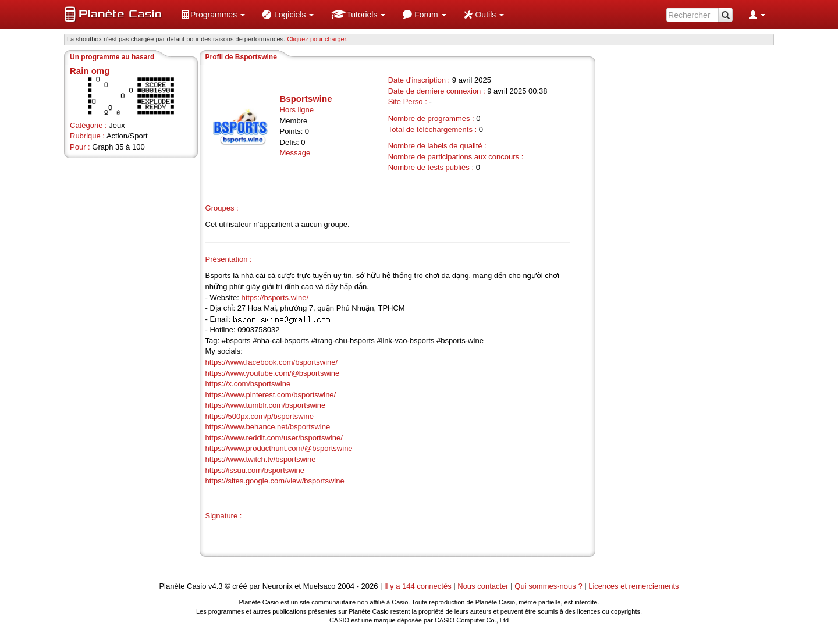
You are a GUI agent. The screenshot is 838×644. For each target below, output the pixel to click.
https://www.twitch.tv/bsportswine (261, 459)
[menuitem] (213, 15)
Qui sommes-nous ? (548, 586)
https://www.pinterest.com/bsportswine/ (271, 395)
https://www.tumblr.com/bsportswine (266, 405)
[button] (213, 15)
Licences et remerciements (633, 586)
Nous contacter (483, 586)
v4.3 (216, 586)
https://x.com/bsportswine (248, 384)
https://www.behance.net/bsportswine (268, 427)
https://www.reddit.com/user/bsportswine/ (274, 438)
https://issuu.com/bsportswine (255, 470)
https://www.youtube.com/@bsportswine (273, 373)
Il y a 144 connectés (419, 586)
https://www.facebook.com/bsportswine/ (272, 362)
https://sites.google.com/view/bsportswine (275, 481)
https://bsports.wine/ (275, 298)
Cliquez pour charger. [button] (317, 39)
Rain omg (90, 71)
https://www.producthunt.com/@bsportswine (279, 448)
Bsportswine (306, 99)
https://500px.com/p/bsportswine (260, 416)
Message (295, 153)
